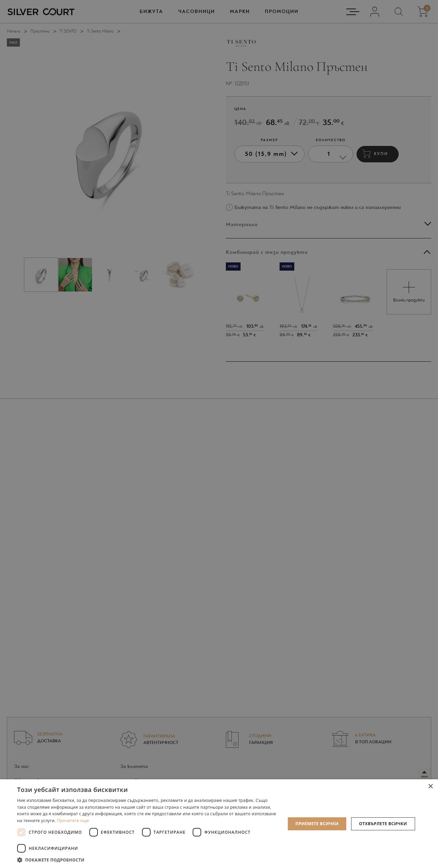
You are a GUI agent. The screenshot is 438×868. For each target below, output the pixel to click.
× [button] (430, 787)
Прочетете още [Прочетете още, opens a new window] (73, 821)
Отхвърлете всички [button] (383, 824)
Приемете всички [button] (317, 824)
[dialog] (219, 434)
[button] (147, 860)
